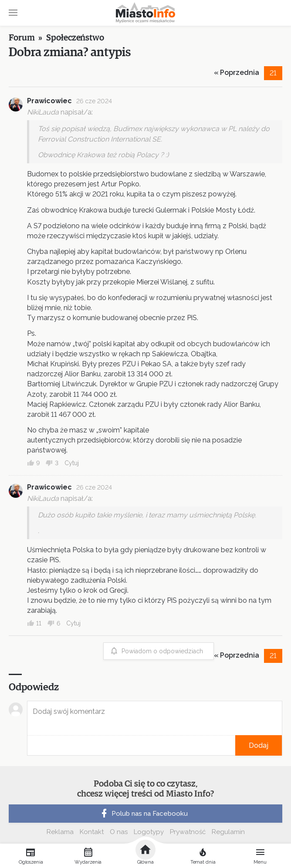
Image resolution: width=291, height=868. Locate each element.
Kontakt (92, 832)
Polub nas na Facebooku (143, 814)
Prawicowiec (49, 101)
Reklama (60, 832)
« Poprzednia (237, 73)
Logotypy (149, 832)
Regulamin (228, 832)
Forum (22, 38)
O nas (119, 832)
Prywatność (188, 832)
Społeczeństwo (75, 38)
